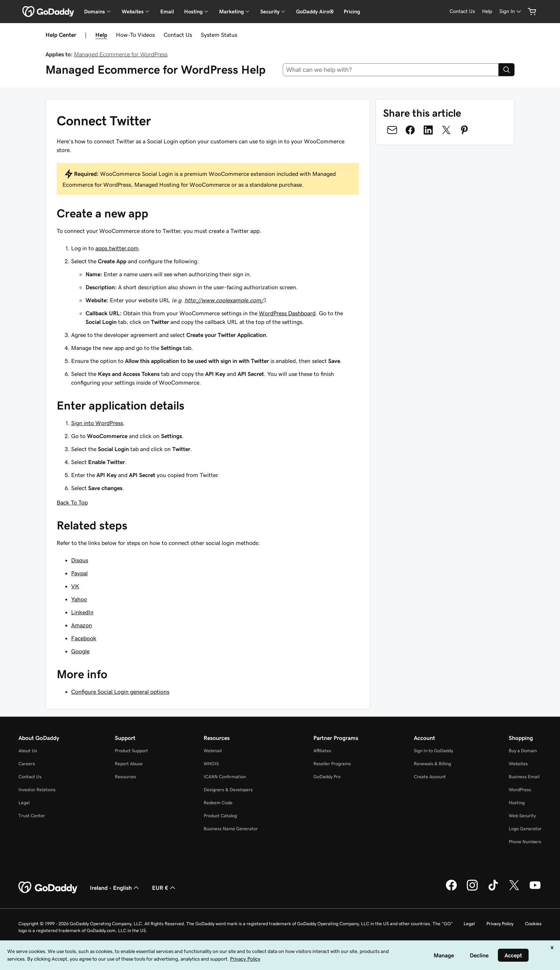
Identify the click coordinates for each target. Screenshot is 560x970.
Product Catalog (220, 816)
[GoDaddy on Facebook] (451, 889)
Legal (24, 803)
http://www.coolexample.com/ (224, 300)
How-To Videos (135, 35)
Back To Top (72, 502)
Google (80, 651)
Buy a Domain (523, 751)
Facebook (84, 638)
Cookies (533, 924)
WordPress (520, 790)
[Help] (487, 11)
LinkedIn (82, 612)
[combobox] (391, 70)
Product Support (131, 751)
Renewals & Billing (432, 764)
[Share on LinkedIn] (428, 130)
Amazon (82, 625)
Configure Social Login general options (120, 692)
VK (75, 586)
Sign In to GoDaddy (433, 751)
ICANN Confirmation (225, 777)
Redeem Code (218, 803)
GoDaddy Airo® (315, 12)
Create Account (430, 777)
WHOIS (211, 764)
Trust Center (32, 816)
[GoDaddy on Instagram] (472, 889)
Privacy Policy (500, 924)
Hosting (517, 803)
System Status (219, 35)
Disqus (80, 560)
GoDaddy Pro (327, 777)
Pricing (352, 12)
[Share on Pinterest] (464, 130)
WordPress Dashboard (287, 313)
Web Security (522, 816)
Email (167, 12)
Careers (27, 764)
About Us (28, 751)
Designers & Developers (228, 790)
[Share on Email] (392, 130)
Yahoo (79, 599)
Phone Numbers (525, 842)
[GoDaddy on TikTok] (493, 889)
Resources (125, 777)
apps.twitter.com (117, 248)
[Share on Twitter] (446, 130)
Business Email (524, 777)
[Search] (507, 70)
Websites (518, 764)
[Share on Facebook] (410, 130)
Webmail (213, 751)
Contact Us (178, 35)
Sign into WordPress (97, 423)
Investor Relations (37, 790)
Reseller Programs (332, 764)
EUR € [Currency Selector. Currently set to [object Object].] (164, 888)
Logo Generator (525, 829)
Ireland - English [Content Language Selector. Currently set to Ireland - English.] (115, 888)
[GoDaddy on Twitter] (514, 889)
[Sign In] (511, 11)
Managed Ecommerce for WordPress (121, 54)
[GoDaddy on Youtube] (535, 889)
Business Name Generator (231, 829)
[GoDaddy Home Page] (48, 888)
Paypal (79, 573)
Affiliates (322, 751)
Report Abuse (129, 764)
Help (101, 35)
